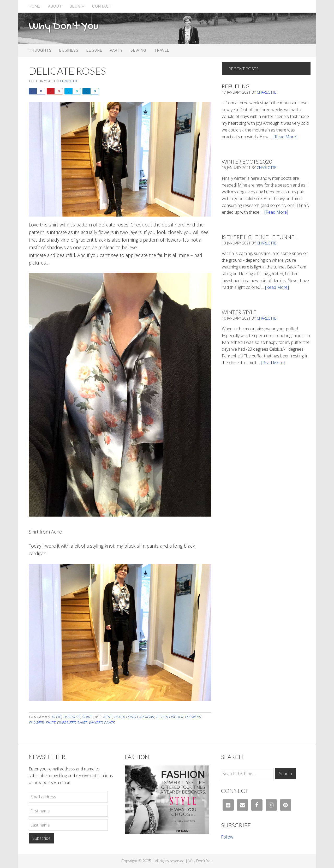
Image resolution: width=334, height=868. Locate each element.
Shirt (87, 717)
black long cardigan (134, 717)
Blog (56, 717)
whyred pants (102, 723)
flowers (193, 717)
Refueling (236, 86)
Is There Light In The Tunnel (259, 237)
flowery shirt (42, 723)
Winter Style (239, 312)
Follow (227, 837)
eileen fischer (169, 717)
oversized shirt (72, 723)
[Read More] (285, 137)
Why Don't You (64, 27)
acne (108, 717)
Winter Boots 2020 (247, 161)
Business (72, 717)
